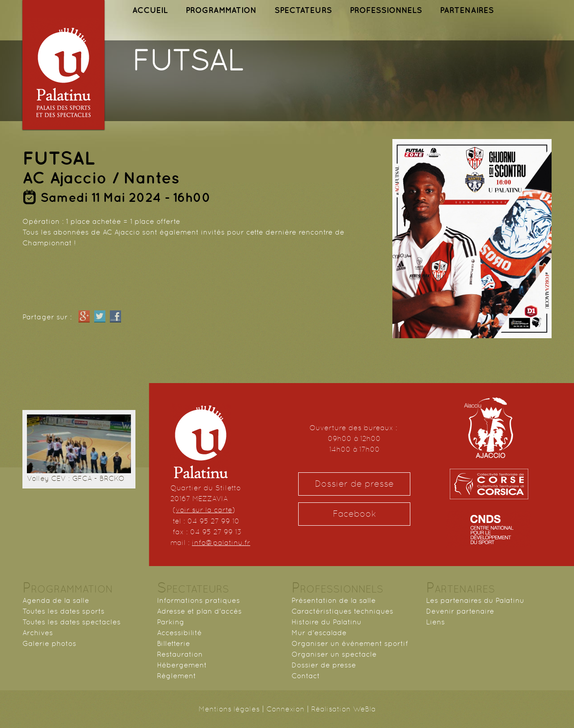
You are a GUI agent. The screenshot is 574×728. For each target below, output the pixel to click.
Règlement (176, 676)
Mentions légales (229, 709)
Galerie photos (49, 643)
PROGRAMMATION (221, 10)
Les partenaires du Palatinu (475, 600)
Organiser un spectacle (334, 654)
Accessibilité (179, 633)
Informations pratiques (198, 600)
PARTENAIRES (467, 10)
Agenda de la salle (56, 600)
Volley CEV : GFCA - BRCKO (76, 478)
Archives (38, 633)
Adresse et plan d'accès (199, 611)
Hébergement (182, 665)
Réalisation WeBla (344, 709)
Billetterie (174, 643)
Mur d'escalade (319, 633)
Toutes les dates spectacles (72, 622)
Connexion (285, 709)
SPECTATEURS (303, 10)
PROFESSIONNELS (386, 10)
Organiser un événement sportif (350, 643)
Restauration (180, 654)
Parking (171, 622)
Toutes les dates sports (63, 611)
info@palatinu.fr (221, 543)
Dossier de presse (354, 484)
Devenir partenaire (460, 611)
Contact (306, 676)
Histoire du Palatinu (326, 622)
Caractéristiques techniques (342, 611)
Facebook (354, 514)
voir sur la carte (204, 510)
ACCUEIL (150, 10)
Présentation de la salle (334, 600)
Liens (435, 622)
